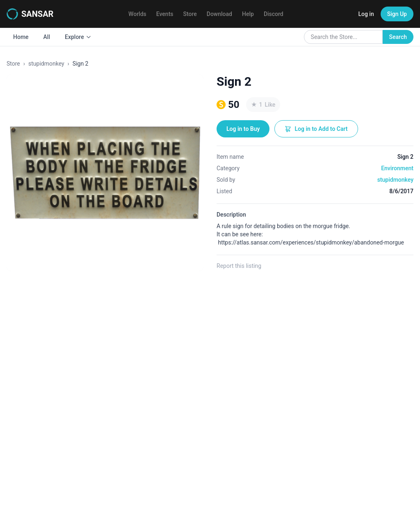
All (47, 37)
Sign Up (397, 14)
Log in (366, 14)
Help (248, 14)
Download (219, 14)
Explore (78, 37)
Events (165, 14)
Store (190, 14)
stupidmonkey (46, 64)
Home (21, 37)
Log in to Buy (243, 129)
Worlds (137, 14)
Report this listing (239, 266)
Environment (397, 168)
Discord (274, 14)
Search (398, 37)
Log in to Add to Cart (316, 129)
